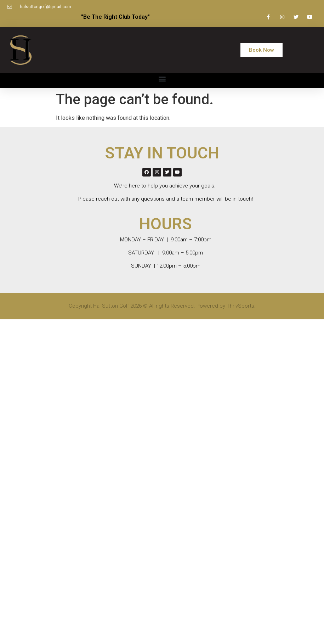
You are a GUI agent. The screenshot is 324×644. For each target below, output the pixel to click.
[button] (262, 50)
